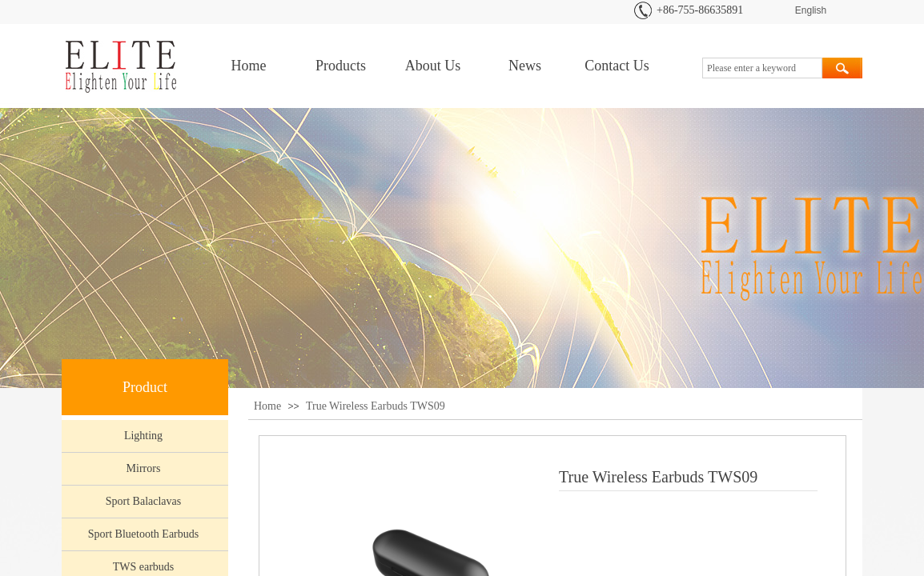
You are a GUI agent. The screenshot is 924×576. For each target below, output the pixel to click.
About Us (433, 66)
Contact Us (617, 66)
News (525, 66)
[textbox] (762, 68)
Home (249, 66)
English (811, 10)
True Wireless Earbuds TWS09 (376, 406)
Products (341, 66)
